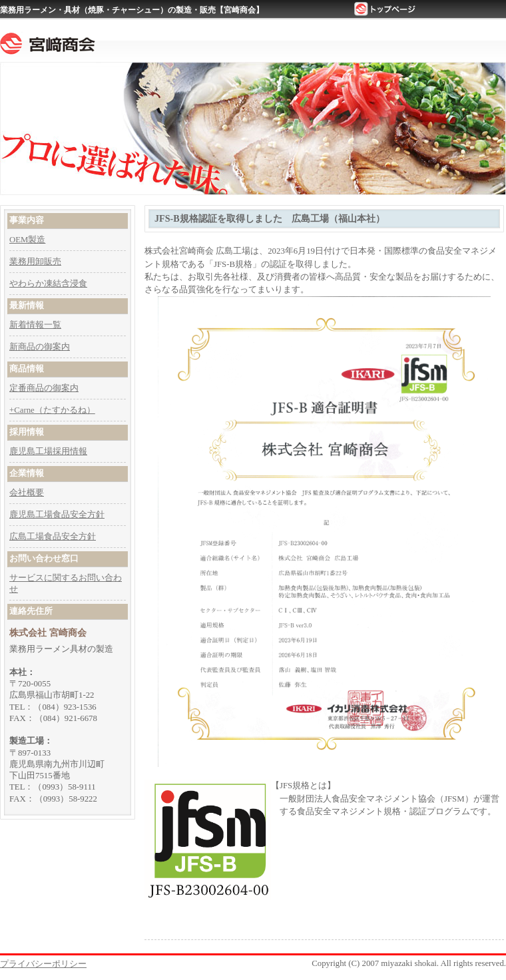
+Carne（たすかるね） (52, 410)
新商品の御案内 (40, 347)
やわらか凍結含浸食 (48, 284)
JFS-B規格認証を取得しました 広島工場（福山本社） (270, 218)
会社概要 (27, 493)
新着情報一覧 (35, 325)
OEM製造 (27, 240)
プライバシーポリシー (43, 964)
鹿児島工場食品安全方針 (57, 515)
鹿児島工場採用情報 (48, 451)
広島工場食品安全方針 (53, 537)
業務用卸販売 (35, 262)
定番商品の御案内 (44, 388)
